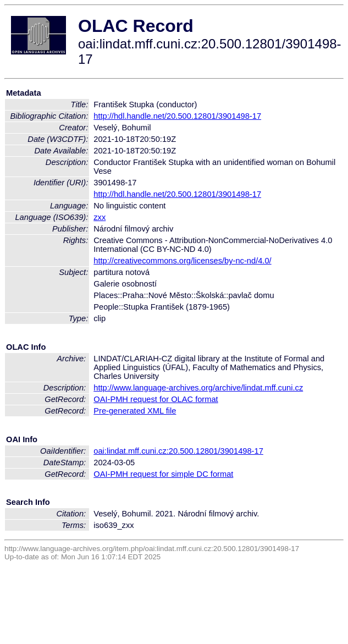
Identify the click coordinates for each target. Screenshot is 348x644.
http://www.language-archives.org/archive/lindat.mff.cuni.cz (198, 388)
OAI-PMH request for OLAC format (156, 399)
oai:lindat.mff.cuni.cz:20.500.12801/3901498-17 (178, 451)
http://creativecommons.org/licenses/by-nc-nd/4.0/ (182, 261)
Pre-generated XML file (135, 411)
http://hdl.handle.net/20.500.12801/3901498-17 (177, 116)
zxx (100, 217)
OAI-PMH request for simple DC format (163, 474)
